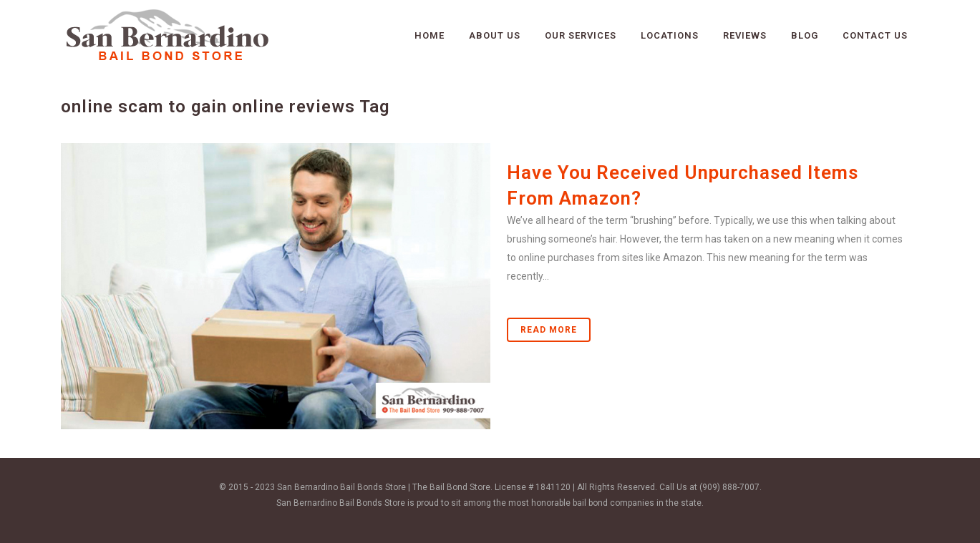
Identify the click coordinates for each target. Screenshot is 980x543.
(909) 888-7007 (729, 487)
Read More (549, 330)
